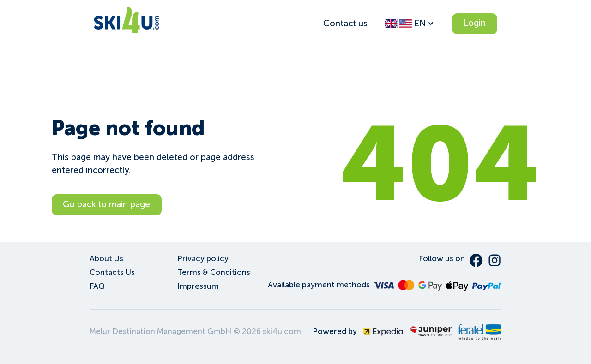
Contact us (345, 23)
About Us (106, 259)
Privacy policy (203, 259)
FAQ (97, 286)
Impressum (198, 286)
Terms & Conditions (214, 272)
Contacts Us (112, 272)
